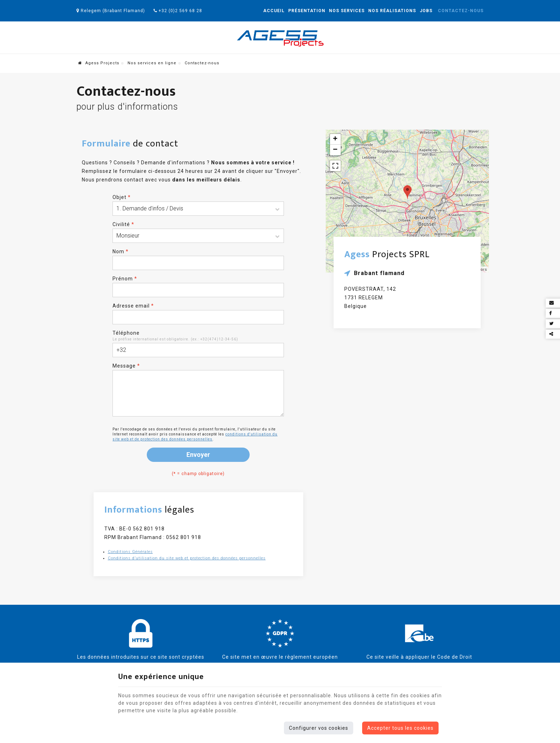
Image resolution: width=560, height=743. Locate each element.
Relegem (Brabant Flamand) (111, 11)
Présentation (307, 11)
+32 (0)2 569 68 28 (178, 11)
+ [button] (335, 139)
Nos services (347, 11)
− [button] (335, 150)
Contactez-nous (461, 11)
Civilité (123, 224)
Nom (121, 251)
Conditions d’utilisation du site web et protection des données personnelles (187, 558)
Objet (122, 197)
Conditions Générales (130, 552)
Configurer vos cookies (319, 728)
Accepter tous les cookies (400, 728)
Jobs (426, 11)
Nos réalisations (392, 11)
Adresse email (133, 306)
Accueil (274, 11)
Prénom (125, 279)
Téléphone (126, 333)
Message (126, 366)
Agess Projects (99, 63)
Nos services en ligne (152, 63)
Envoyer (198, 455)
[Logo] (280, 38)
